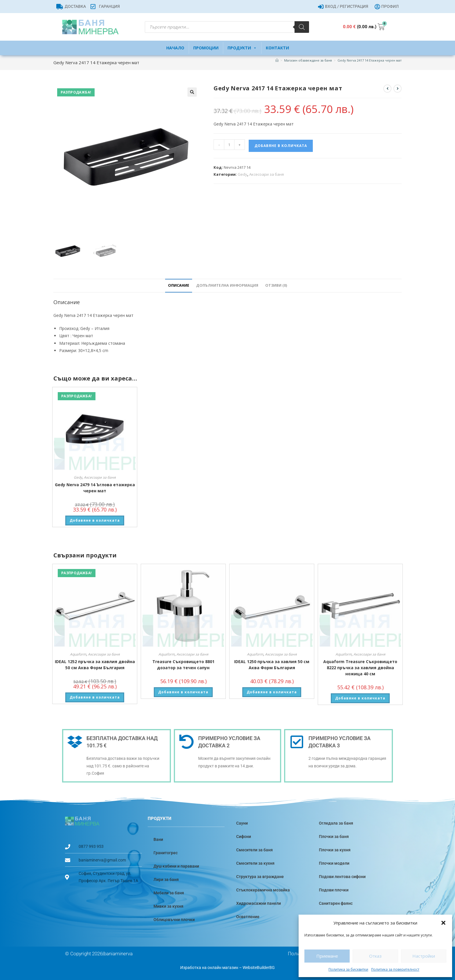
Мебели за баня (169, 893)
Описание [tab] (179, 285)
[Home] (277, 60)
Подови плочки (334, 890)
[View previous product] (387, 89)
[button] (443, 923)
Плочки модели (334, 863)
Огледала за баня (336, 823)
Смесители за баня (254, 850)
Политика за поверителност (395, 969)
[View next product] (398, 89)
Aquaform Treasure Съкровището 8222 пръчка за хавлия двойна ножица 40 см (360, 668)
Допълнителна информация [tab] (227, 285)
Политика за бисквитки (348, 969)
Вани (158, 839)
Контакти (277, 48)
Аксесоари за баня (267, 174)
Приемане (327, 956)
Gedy (242, 174)
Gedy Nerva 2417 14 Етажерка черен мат (370, 60)
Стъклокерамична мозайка (263, 890)
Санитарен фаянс (336, 903)
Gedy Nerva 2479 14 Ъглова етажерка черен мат (95, 488)
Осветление (248, 917)
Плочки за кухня (335, 850)
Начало (175, 48)
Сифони (244, 837)
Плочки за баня (334, 837)
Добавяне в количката (281, 146)
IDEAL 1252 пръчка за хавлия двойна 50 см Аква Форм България (95, 665)
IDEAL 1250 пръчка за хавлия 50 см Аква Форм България (272, 665)
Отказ (375, 956)
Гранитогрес (166, 853)
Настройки (424, 956)
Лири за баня (166, 880)
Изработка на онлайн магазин (209, 968)
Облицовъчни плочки (174, 920)
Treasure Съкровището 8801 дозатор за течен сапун (183, 665)
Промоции (206, 48)
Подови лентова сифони (342, 877)
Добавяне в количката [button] (95, 520)
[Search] (302, 27)
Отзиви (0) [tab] (276, 285)
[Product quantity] (229, 145)
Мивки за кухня (168, 906)
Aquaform (78, 654)
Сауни (242, 823)
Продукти (242, 48)
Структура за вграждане (260, 877)
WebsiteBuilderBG (259, 968)
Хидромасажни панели (259, 903)
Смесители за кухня (255, 863)
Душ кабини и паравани (176, 866)
